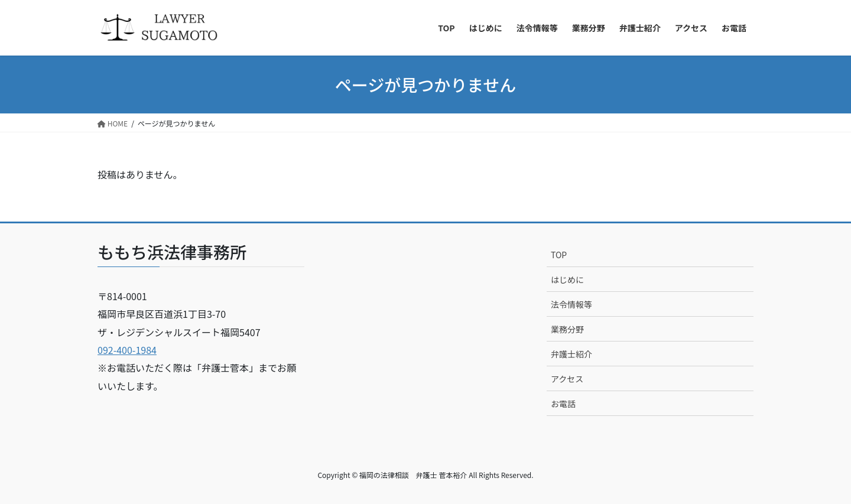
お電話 (563, 404)
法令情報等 (571, 304)
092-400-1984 (127, 350)
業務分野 (567, 329)
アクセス (567, 379)
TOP (559, 255)
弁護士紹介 (571, 354)
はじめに (567, 279)
